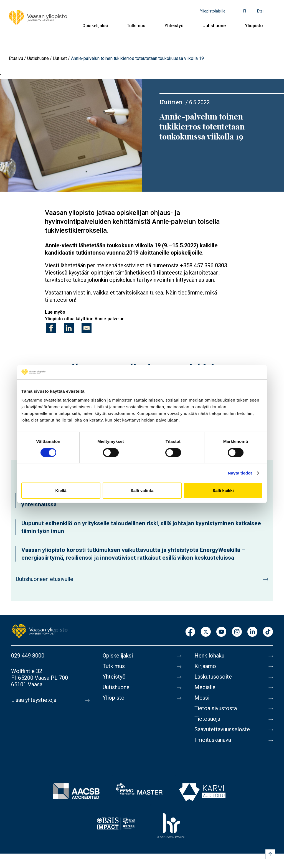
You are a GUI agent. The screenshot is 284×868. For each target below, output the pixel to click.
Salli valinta (142, 490)
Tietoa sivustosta (216, 708)
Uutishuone (214, 26)
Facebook (190, 632)
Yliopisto (254, 26)
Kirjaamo (205, 666)
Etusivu (16, 58)
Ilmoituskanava (213, 740)
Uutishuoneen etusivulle (45, 579)
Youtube (221, 632)
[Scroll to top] (270, 854)
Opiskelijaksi (95, 26)
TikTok (268, 632)
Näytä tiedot (240, 473)
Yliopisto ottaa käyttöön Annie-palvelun (85, 319)
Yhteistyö (174, 26)
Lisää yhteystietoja (34, 700)
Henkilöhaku (209, 656)
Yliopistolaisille (213, 11)
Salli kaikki (223, 490)
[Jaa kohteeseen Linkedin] (69, 328)
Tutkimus (136, 26)
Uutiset (60, 58)
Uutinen (171, 102)
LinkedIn (252, 632)
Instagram (237, 632)
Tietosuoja (207, 719)
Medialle (205, 687)
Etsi (260, 11)
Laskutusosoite (213, 677)
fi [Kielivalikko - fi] (245, 11)
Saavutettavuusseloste (222, 729)
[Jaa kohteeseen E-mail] (87, 328)
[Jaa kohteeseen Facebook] (51, 328)
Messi (202, 698)
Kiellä (61, 490)
